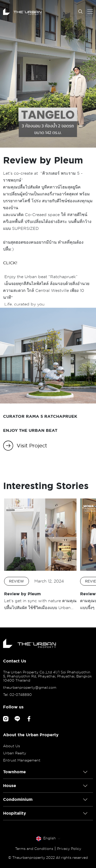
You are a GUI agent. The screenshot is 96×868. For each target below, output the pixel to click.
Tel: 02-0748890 (17, 695)
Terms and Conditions (34, 848)
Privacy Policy (69, 848)
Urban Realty (15, 753)
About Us (12, 746)
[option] (40, 555)
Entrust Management (22, 760)
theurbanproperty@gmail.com (30, 687)
